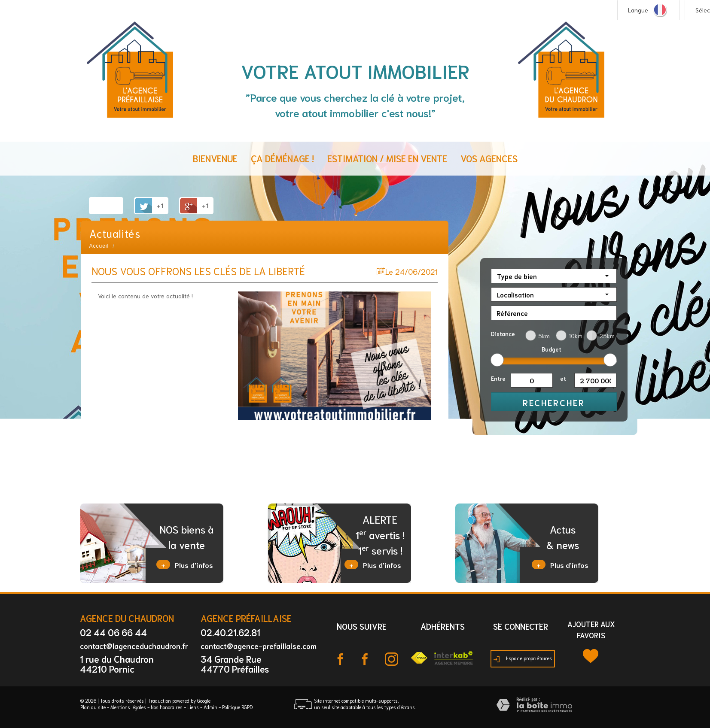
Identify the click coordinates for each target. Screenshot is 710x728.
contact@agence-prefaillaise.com (259, 646)
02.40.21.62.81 (230, 632)
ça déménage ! (282, 158)
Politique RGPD (237, 707)
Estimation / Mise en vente (387, 158)
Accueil (99, 246)
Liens (193, 707)
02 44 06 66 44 (113, 632)
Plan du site (93, 707)
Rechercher (554, 402)
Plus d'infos (185, 564)
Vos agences (489, 158)
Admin (210, 707)
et (563, 378)
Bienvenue (215, 158)
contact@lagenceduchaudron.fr (134, 646)
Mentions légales (128, 707)
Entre (498, 378)
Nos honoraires (167, 707)
